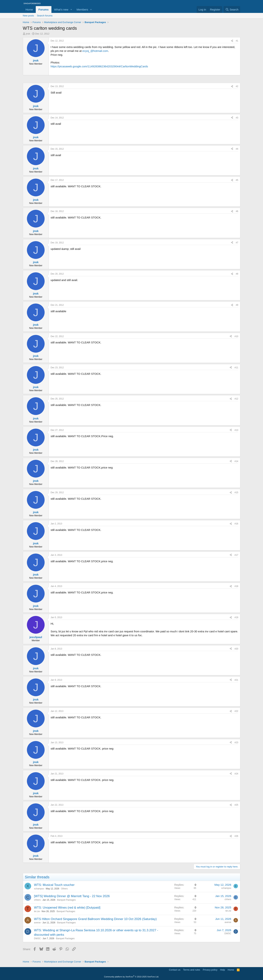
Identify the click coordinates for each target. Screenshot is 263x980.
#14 (236, 461)
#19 (236, 617)
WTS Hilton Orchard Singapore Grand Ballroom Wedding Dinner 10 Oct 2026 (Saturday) (95, 919)
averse (37, 923)
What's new (61, 10)
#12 (236, 399)
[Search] (232, 10)
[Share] (232, 41)
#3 (237, 118)
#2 (237, 86)
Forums (44, 10)
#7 (237, 243)
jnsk (28, 34)
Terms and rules (191, 970)
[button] (71, 10)
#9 (237, 305)
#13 (236, 430)
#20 (236, 649)
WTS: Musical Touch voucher (54, 885)
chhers (37, 900)
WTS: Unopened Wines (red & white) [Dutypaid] (67, 908)
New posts (28, 16)
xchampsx (39, 889)
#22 (236, 711)
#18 (236, 586)
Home (29, 10)
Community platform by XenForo (132, 977)
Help (223, 970)
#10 (236, 336)
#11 (236, 368)
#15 (236, 492)
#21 (236, 680)
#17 (236, 555)
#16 (236, 524)
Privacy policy (210, 970)
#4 (237, 149)
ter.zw (37, 911)
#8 (237, 274)
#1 (237, 41)
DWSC (38, 938)
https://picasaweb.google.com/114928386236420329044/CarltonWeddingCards (99, 66)
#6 (237, 211)
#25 (236, 805)
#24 (236, 774)
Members (82, 10)
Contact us (175, 970)
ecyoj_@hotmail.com (95, 51)
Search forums (45, 16)
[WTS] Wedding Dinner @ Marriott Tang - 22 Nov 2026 (72, 896)
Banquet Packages (66, 900)
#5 (237, 180)
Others (64, 889)
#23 (236, 743)
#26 (236, 836)
